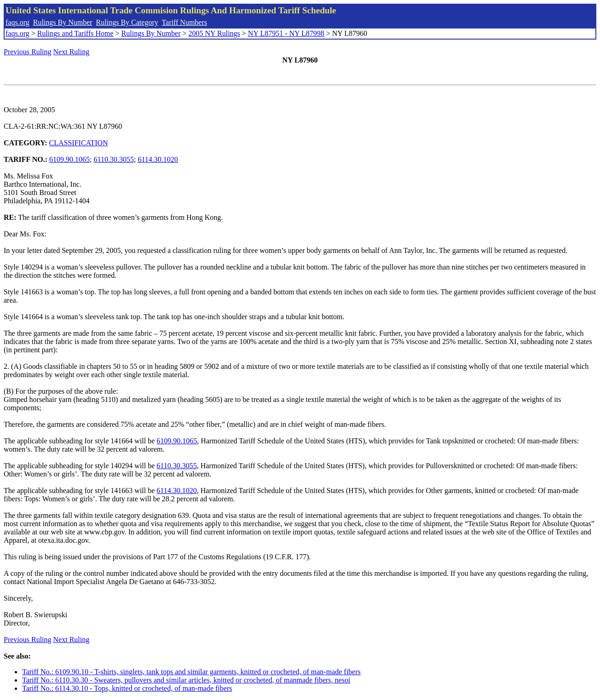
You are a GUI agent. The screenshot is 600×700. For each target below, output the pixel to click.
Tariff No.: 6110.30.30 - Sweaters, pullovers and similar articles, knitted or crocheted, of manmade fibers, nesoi (186, 680)
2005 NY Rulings (214, 33)
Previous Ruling (28, 52)
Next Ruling (72, 52)
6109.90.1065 (69, 159)
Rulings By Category (127, 22)
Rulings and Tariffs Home (75, 33)
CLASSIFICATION (79, 143)
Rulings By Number (63, 22)
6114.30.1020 (158, 159)
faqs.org (17, 22)
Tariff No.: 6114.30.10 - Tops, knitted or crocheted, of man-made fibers (127, 688)
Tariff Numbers (184, 22)
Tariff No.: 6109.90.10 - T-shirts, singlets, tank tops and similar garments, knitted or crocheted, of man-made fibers (191, 672)
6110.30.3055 (114, 159)
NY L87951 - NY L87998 (286, 33)
